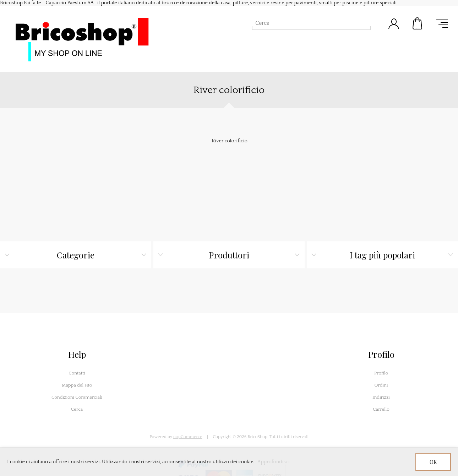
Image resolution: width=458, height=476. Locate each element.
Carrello (418, 23)
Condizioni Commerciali (77, 397)
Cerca (77, 409)
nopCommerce (188, 437)
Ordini (381, 385)
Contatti (77, 373)
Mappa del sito (77, 385)
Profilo (381, 373)
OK (433, 462)
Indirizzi (381, 397)
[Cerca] (305, 23)
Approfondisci (274, 462)
